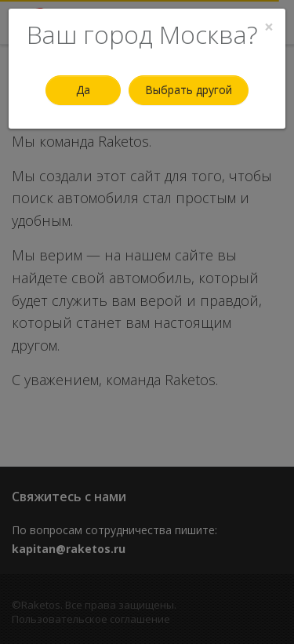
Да (83, 90)
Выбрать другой (189, 90)
